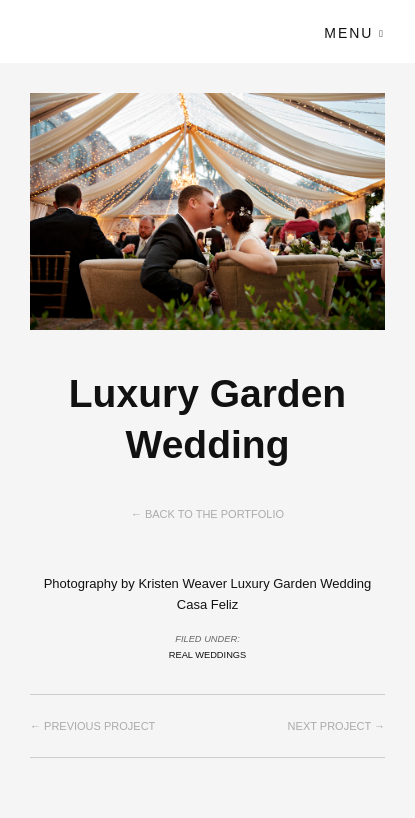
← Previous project (92, 726)
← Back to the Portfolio (207, 514)
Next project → (336, 726)
